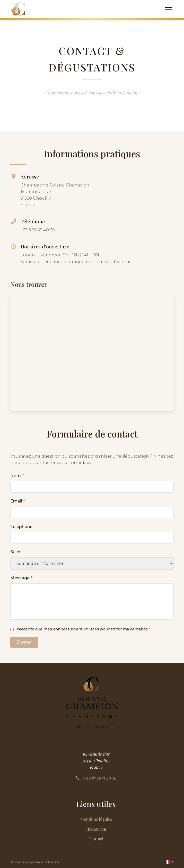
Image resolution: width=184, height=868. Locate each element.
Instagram (96, 829)
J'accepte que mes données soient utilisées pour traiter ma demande (84, 629)
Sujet (16, 552)
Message (21, 578)
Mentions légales (96, 819)
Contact (96, 839)
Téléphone (21, 527)
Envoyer (24, 642)
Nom (17, 476)
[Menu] (169, 9)
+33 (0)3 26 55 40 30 (96, 778)
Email (18, 501)
